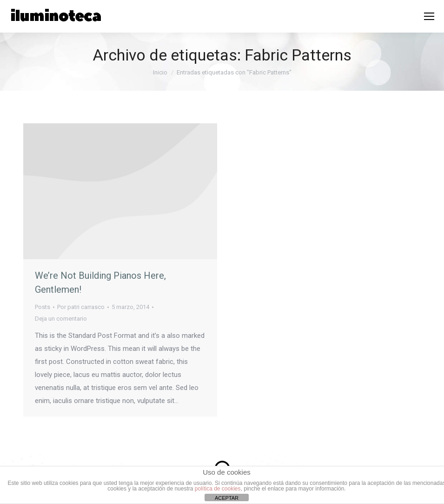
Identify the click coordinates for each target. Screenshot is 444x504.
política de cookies (218, 489)
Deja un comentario (61, 319)
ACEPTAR (227, 498)
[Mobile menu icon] (429, 16)
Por (81, 307)
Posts (43, 307)
